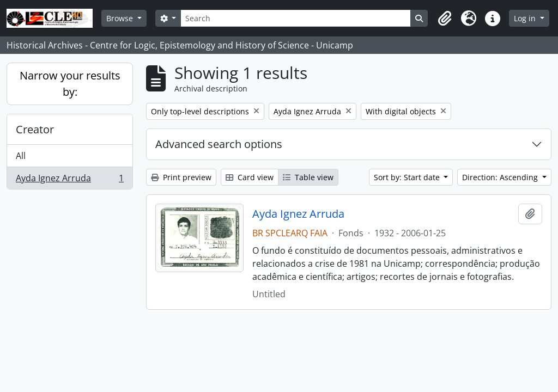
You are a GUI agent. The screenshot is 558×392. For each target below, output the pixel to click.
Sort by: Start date (408, 177)
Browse (121, 18)
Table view (308, 177)
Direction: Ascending (501, 177)
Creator (35, 129)
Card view (250, 177)
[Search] (295, 18)
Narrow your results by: (70, 84)
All (21, 156)
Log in (526, 18)
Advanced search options (219, 144)
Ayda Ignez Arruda (69, 180)
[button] (445, 19)
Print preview (181, 177)
